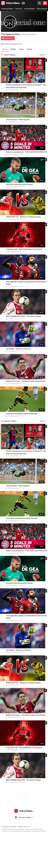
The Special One (12, 91)
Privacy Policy (27, 864)
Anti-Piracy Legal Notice (14, 864)
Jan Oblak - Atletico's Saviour (18, 362)
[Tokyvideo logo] (11, 3)
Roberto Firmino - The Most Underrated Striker (26, 396)
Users (21, 49)
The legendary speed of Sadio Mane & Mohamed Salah (26, 293)
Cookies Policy (36, 864)
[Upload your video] (45, 3)
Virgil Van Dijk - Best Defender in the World (24, 258)
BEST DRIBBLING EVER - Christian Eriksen (23, 328)
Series (30, 49)
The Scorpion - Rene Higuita (18, 123)
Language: (24, 850)
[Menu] (23, 3)
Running (19, 9)
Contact (4, 862)
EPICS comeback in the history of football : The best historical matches (26, 88)
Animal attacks (29, 9)
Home (5, 49)
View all (42, 55)
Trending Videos (7, 9)
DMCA (43, 864)
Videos (13, 49)
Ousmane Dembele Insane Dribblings (22, 430)
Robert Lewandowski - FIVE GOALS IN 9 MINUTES (26, 156)
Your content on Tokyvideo (16, 862)
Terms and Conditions (32, 862)
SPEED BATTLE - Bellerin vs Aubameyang (23, 224)
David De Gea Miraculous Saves (19, 190)
